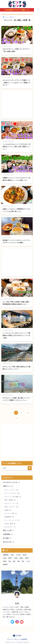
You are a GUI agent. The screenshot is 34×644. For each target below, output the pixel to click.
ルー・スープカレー (12, 493)
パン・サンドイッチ (12, 520)
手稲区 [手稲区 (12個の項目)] (5, 561)
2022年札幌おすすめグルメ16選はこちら (17, 10)
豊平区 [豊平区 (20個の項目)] (10, 558)
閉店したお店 (9, 531)
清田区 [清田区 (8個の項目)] (27, 558)
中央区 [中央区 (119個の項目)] (5, 558)
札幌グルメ (8, 486)
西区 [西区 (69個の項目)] (19, 561)
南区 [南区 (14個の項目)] (14, 561)
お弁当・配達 (10, 524)
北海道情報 (8, 534)
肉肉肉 (8, 510)
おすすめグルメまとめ (12, 482)
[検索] (30, 468)
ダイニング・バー (11, 503)
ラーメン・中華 (11, 514)
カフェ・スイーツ (11, 490)
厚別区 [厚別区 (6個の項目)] (21, 558)
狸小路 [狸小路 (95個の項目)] (25, 555)
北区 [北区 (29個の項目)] (10, 561)
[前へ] (6, 413)
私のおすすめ (9, 542)
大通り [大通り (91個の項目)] (12, 555)
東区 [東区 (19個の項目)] (23, 561)
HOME (17, 636)
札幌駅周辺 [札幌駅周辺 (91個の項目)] (6, 555)
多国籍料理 (9, 517)
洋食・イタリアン (11, 507)
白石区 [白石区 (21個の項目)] (16, 558)
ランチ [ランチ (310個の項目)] (28, 561)
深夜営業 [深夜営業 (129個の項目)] (5, 565)
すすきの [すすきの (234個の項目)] (18, 555)
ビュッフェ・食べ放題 (13, 497)
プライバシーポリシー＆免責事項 (17, 639)
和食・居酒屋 (10, 500)
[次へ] (17, 418)
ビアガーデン (10, 527)
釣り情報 (7, 538)
